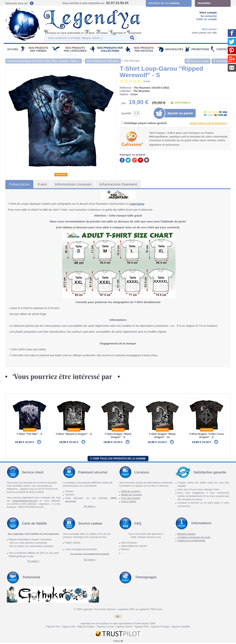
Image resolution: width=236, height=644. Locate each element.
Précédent (221, 61)
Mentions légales (186, 535)
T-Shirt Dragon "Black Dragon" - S (118, 436)
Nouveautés (174, 49)
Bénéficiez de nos (164, 3)
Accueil (13, 49)
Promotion (61, 175)
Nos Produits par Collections (110, 49)
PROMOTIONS (200, 49)
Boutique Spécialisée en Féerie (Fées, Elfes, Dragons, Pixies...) (44, 61)
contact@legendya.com (25, 502)
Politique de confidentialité (191, 542)
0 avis (42, 184)
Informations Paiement (118, 184)
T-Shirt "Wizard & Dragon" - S (74, 434)
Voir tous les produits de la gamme (118, 460)
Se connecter (209, 16)
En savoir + (90, 508)
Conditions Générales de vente (194, 539)
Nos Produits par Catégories (75, 49)
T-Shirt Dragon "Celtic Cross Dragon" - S (206, 436)
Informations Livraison (73, 184)
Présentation (19, 184)
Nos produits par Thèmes (38, 49)
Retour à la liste (197, 61)
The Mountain (132, 61)
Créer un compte (206, 19)
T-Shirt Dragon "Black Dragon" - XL (162, 436)
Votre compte (208, 12)
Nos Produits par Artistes (144, 49)
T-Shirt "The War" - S (29, 434)
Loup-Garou (137, 204)
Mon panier (209, 29)
